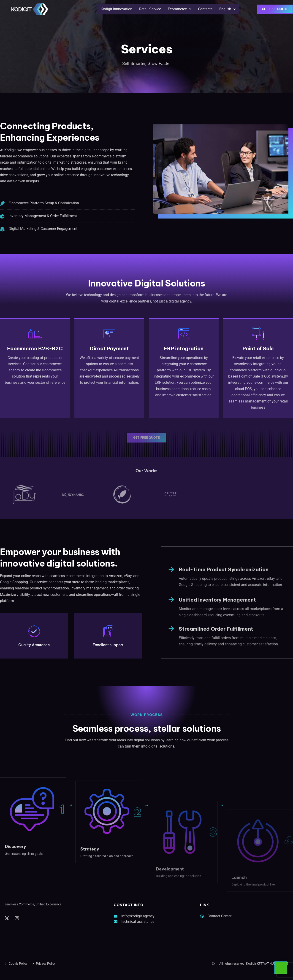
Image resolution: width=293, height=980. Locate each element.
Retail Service (150, 9)
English (227, 9)
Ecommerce (179, 9)
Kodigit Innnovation (117, 9)
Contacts (205, 9)
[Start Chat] (281, 968)
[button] (179, 9)
